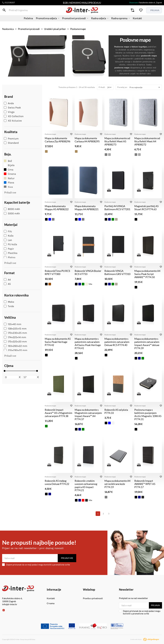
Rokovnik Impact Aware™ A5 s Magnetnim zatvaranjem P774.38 (58, 413)
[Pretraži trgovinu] (4, 11)
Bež (8, 161)
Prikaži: (102, 87)
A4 (7, 280)
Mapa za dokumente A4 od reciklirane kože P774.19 (117, 484)
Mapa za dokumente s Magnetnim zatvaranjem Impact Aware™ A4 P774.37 (88, 414)
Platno (10, 257)
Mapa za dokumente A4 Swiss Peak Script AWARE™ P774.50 (147, 274)
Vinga (9, 112)
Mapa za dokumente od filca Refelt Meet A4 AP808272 (147, 141)
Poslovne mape (50, 134)
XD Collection (14, 116)
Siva (8, 187)
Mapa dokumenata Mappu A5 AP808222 (57, 208)
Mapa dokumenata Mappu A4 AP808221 (87, 208)
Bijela (9, 165)
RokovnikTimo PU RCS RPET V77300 (57, 272)
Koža (9, 236)
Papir (9, 249)
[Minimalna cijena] (11, 377)
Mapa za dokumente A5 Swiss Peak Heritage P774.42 (58, 342)
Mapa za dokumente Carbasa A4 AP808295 (87, 140)
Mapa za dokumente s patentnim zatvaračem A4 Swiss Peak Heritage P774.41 (88, 343)
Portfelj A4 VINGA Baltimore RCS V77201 (117, 208)
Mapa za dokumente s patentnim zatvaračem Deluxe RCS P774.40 (117, 342)
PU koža (10, 244)
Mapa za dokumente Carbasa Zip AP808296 (57, 140)
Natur (9, 178)
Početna (24, 21)
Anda (9, 103)
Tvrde (9, 306)
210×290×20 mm (16, 350)
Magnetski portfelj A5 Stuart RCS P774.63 (146, 208)
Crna (9, 170)
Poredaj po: (122, 87)
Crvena (10, 174)
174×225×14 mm (15, 337)
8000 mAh (12, 209)
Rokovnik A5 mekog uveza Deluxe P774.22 (57, 482)
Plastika (11, 253)
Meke (9, 302)
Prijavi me (67, 558)
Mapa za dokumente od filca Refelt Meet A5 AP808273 (117, 141)
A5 (7, 284)
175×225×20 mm (15, 342)
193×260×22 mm (16, 346)
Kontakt (141, 21)
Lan (8, 240)
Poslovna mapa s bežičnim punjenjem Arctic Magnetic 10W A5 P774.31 (148, 414)
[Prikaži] (109, 87)
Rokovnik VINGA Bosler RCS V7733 (88, 272)
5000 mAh (12, 213)
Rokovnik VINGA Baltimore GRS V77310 (117, 272)
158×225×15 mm (15, 329)
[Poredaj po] (145, 87)
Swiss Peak (12, 108)
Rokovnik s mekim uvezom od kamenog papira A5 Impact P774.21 (86, 485)
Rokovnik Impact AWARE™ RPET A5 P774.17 (145, 484)
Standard (11, 143)
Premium (11, 139)
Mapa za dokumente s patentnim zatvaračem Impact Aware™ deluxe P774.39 (147, 343)
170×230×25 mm (15, 333)
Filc (8, 231)
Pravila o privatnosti (93, 598)
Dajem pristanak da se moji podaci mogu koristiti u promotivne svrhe (36, 565)
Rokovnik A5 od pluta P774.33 (116, 411)
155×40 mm (13, 324)
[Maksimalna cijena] (30, 377)
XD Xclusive (13, 121)
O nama (51, 603)
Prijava (156, 605)
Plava (9, 183)
